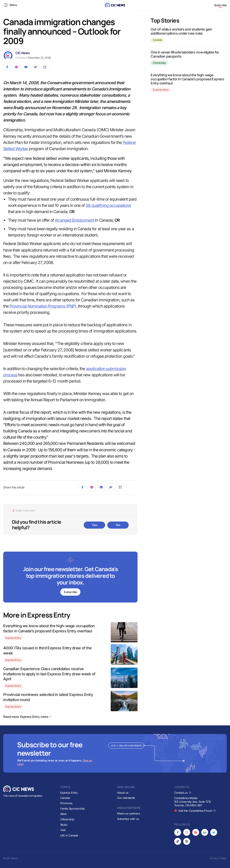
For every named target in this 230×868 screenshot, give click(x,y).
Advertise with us (128, 819)
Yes (94, 525)
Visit (63, 830)
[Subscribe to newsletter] (70, 577)
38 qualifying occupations (108, 205)
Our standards (126, 798)
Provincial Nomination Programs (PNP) (43, 306)
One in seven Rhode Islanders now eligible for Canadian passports (185, 54)
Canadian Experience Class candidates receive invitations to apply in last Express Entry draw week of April (49, 674)
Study (64, 825)
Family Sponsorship (73, 809)
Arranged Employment (74, 220)
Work (64, 814)
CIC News (23, 53)
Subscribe (221, 5)
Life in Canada (69, 835)
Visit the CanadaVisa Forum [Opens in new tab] (195, 811)
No (118, 525)
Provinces (67, 803)
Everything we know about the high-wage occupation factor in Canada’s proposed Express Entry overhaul (187, 79)
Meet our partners (129, 813)
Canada (157, 40)
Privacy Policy (218, 858)
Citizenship (159, 63)
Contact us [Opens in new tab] (183, 793)
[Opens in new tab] (178, 832)
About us (123, 793)
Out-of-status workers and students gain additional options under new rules (181, 31)
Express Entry (13, 638)
